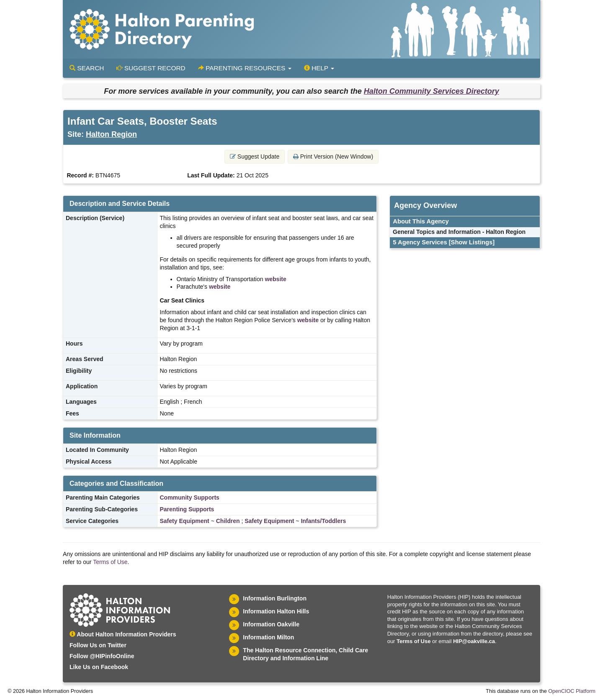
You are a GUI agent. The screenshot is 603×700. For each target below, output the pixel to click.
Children (228, 521)
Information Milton (268, 637)
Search (87, 68)
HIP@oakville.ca (474, 641)
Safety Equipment (185, 521)
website (275, 279)
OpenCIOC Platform (572, 691)
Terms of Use (110, 562)
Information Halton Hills (276, 611)
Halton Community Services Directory (432, 91)
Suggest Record (151, 68)
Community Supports (190, 497)
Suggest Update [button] (255, 156)
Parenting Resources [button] (245, 68)
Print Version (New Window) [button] (333, 156)
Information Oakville (271, 624)
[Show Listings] (472, 242)
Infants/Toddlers (323, 521)
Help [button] (319, 68)
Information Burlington (275, 598)
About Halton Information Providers (123, 634)
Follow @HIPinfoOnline (102, 656)
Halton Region (111, 134)
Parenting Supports (187, 509)
